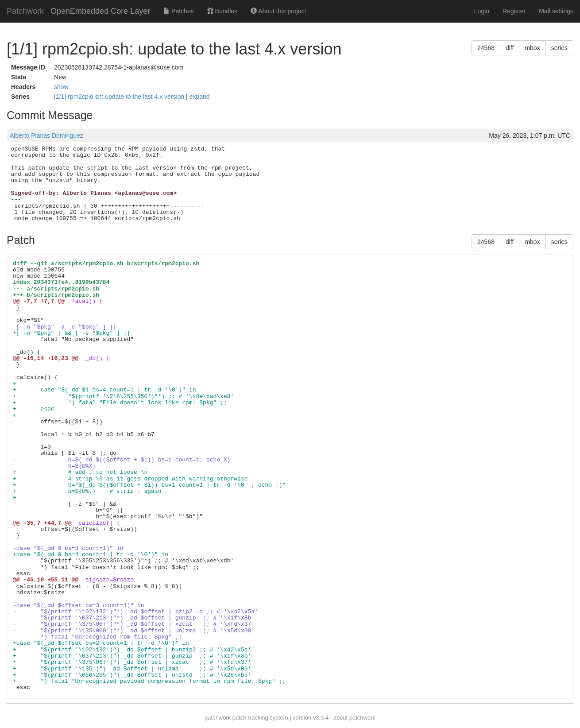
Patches (178, 11)
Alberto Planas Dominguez (46, 136)
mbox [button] (532, 48)
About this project (278, 11)
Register (514, 11)
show (61, 87)
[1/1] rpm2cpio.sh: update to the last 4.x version (120, 97)
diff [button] (510, 48)
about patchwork (354, 718)
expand (200, 97)
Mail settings (556, 11)
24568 (486, 48)
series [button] (559, 48)
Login (482, 11)
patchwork (218, 718)
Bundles (222, 11)
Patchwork (25, 11)
